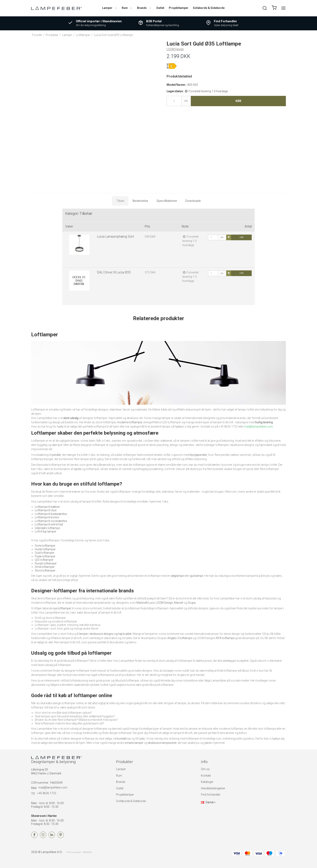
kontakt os (124, 739)
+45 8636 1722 (47, 793)
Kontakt (206, 776)
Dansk (207, 802)
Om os (205, 769)
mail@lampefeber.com (53, 788)
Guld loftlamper (45, 553)
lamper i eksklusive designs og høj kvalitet (105, 634)
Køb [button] (238, 101)
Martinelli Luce (145, 603)
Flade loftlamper (45, 556)
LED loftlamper (44, 560)
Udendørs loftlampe (47, 528)
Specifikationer (167, 201)
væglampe (177, 576)
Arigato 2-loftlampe (180, 638)
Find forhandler (211, 795)
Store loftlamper (45, 571)
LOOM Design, (165, 603)
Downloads (193, 201)
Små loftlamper (45, 567)
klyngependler (198, 455)
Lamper (110, 8)
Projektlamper (179, 8)
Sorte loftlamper (45, 546)
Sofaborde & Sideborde (209, 8)
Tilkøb (120, 201)
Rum (127, 8)
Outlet (160, 8)
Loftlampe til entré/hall (49, 524)
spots (78, 469)
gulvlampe (197, 576)
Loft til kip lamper (45, 531)
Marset (179, 603)
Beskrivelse (140, 201)
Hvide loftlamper (45, 549)
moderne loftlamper (130, 422)
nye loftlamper (62, 608)
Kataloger (207, 782)
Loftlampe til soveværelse (51, 521)
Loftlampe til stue (46, 510)
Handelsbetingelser (213, 788)
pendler (56, 455)
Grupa (192, 603)
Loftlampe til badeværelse (51, 514)
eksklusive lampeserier (162, 743)
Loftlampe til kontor (47, 517)
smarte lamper (134, 743)
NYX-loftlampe (225, 638)
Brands (144, 8)
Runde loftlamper (46, 563)
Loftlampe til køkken (47, 507)
